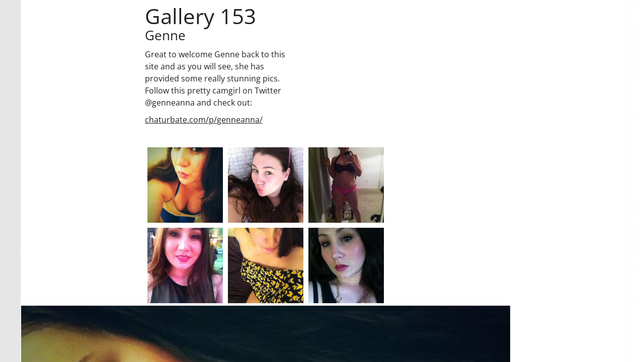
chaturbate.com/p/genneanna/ (204, 120)
